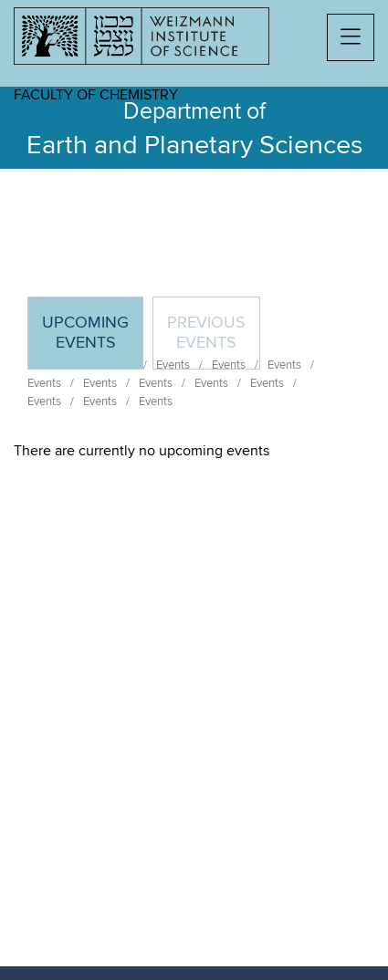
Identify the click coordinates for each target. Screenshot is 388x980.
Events (44, 383)
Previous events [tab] (206, 333)
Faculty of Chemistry (96, 95)
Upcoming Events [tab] (92, 341)
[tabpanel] (194, 451)
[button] (351, 37)
